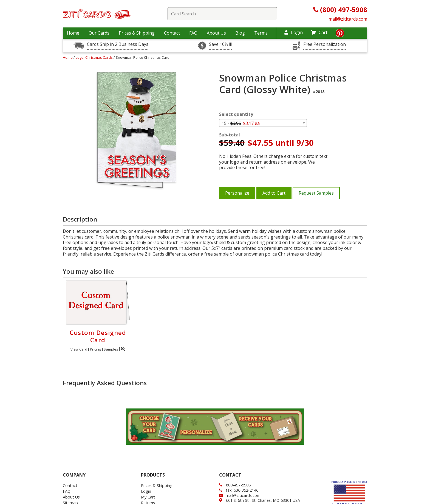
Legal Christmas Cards (95, 57)
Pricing (95, 349)
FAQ (193, 33)
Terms (261, 33)
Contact (172, 33)
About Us (216, 33)
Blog (240, 33)
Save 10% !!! (220, 44)
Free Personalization (325, 44)
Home (73, 33)
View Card (79, 349)
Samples (111, 349)
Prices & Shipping (137, 33)
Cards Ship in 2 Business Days (118, 44)
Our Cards (99, 33)
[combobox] (263, 123)
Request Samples (316, 193)
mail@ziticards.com (348, 19)
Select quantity (236, 114)
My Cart (148, 497)
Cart (319, 32)
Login (294, 32)
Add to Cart (274, 193)
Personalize (237, 193)
